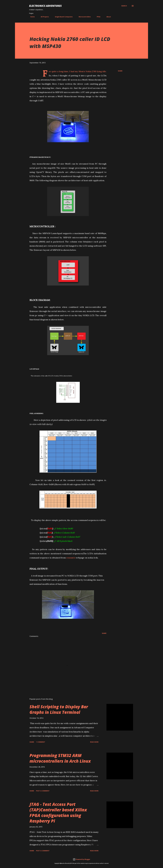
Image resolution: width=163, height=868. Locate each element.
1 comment (41, 742)
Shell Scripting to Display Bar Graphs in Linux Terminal (59, 709)
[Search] (124, 6)
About (107, 17)
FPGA (97, 17)
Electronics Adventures (45, 6)
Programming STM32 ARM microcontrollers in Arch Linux (60, 758)
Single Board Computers (62, 17)
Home (31, 17)
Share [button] (120, 71)
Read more (94, 742)
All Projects (44, 17)
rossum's (71, 558)
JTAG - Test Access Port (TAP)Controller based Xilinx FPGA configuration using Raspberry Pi (58, 813)
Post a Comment (43, 791)
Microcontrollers (83, 17)
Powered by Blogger (81, 859)
